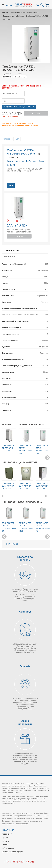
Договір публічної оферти (12, 852)
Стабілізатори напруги (30, 12)
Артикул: (7, 74)
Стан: (20, 74)
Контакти (6, 841)
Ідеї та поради (8, 848)
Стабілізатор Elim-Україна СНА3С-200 (25, 486)
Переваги (11, 544)
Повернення (7, 834)
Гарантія (5, 845)
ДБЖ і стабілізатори (13, 12)
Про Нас (5, 837)
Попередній (8, 139)
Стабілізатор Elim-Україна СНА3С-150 (42, 486)
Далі (18, 139)
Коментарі (10, 257)
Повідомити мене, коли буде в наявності (19, 107)
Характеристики (13, 250)
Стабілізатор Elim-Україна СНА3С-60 (8, 486)
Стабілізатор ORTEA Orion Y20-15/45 (8, 448)
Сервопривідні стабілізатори (14, 16)
